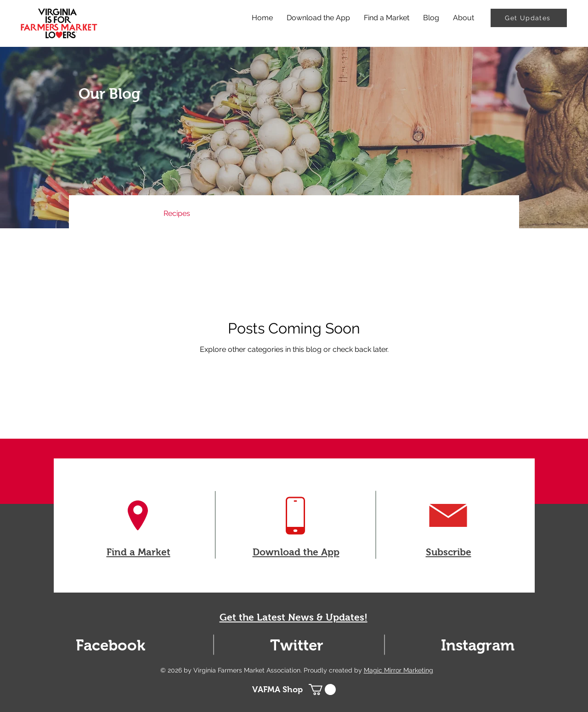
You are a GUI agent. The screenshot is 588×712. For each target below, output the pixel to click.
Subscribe (449, 552)
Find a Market (139, 552)
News (136, 213)
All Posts (93, 213)
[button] (498, 215)
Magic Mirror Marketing (399, 670)
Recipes (177, 213)
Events (220, 213)
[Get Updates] (529, 18)
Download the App (296, 552)
